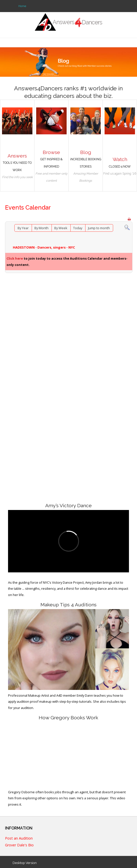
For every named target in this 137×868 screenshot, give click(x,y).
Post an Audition (19, 838)
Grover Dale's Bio (19, 845)
